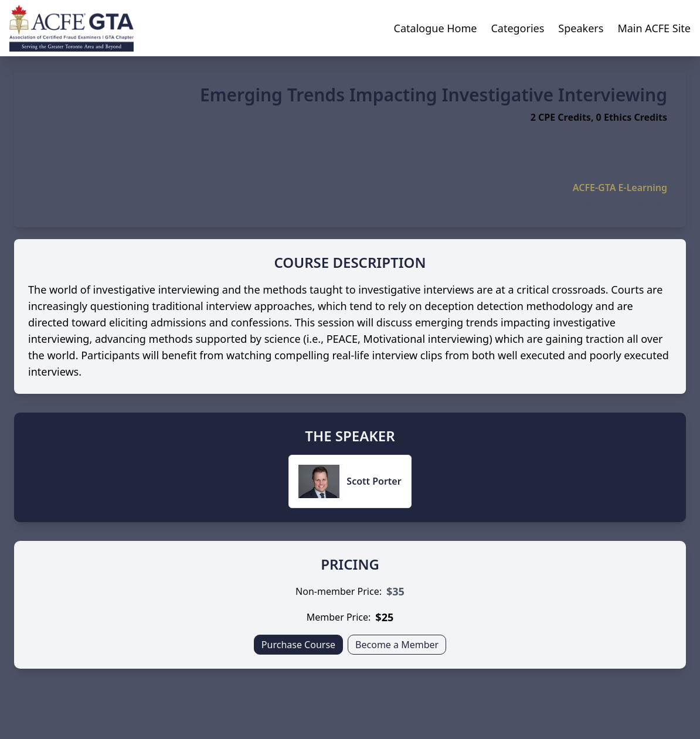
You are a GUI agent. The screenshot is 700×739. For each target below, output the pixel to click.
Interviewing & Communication (614, 204)
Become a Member (397, 645)
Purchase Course (298, 645)
